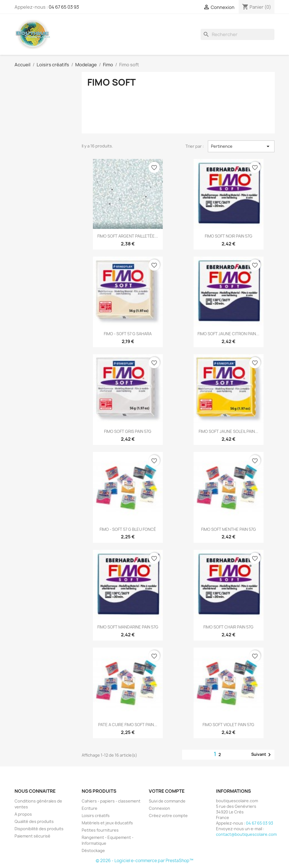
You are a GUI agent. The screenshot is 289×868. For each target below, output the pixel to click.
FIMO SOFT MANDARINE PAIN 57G (128, 627)
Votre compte (167, 791)
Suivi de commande (167, 801)
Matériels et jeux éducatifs (107, 823)
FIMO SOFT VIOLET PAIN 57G (228, 725)
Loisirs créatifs (96, 816)
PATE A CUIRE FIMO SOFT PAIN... (128, 725)
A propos (23, 814)
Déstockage (93, 851)
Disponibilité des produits (39, 829)
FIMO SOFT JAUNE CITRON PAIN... (228, 334)
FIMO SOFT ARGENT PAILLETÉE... (128, 236)
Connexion (159, 808)
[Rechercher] (238, 34)
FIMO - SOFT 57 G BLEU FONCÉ (128, 529)
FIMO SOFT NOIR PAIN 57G (229, 236)
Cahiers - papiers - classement (111, 801)
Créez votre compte (168, 816)
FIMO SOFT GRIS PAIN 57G (128, 431)
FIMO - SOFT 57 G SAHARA (128, 334)
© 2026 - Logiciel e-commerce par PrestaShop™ (144, 861)
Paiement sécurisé (32, 836)
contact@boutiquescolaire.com (246, 834)
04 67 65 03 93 (64, 7)
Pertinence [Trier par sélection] (241, 146)
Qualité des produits (34, 821)
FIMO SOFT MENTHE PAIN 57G (229, 529)
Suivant (262, 755)
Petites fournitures (100, 830)
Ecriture (90, 808)
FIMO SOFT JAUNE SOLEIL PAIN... (228, 431)
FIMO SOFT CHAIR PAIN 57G (228, 627)
